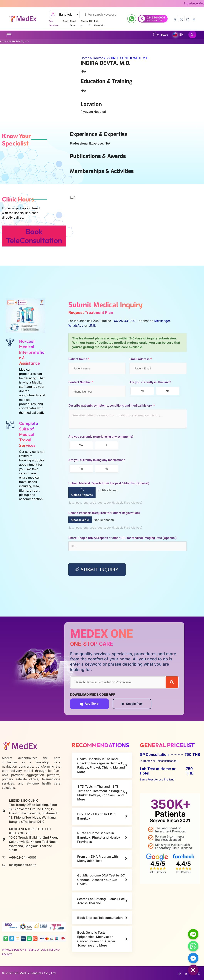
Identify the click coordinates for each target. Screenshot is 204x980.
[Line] (193, 934)
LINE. (92, 325)
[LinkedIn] (194, 19)
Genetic (66, 23)
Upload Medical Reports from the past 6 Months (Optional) (109, 483)
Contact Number (81, 382)
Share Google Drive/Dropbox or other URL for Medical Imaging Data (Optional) (123, 538)
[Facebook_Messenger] (193, 958)
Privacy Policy (13, 950)
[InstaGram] (188, 19)
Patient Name (79, 359)
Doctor (98, 58)
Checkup (84, 23)
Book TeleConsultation (34, 236)
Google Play (132, 704)
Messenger (162, 321)
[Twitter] (181, 19)
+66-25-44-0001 (125, 321)
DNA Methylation (100, 23)
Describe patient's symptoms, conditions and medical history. (112, 406)
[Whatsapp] (193, 946)
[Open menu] (9, 35)
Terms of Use (37, 950)
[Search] (172, 682)
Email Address (141, 359)
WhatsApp (76, 325)
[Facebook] (175, 19)
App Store (89, 704)
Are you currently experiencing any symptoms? (101, 437)
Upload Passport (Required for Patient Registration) (104, 513)
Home (85, 58)
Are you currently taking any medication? (97, 460)
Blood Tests (73, 23)
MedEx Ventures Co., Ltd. (38, 973)
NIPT (91, 23)
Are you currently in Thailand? (150, 382)
